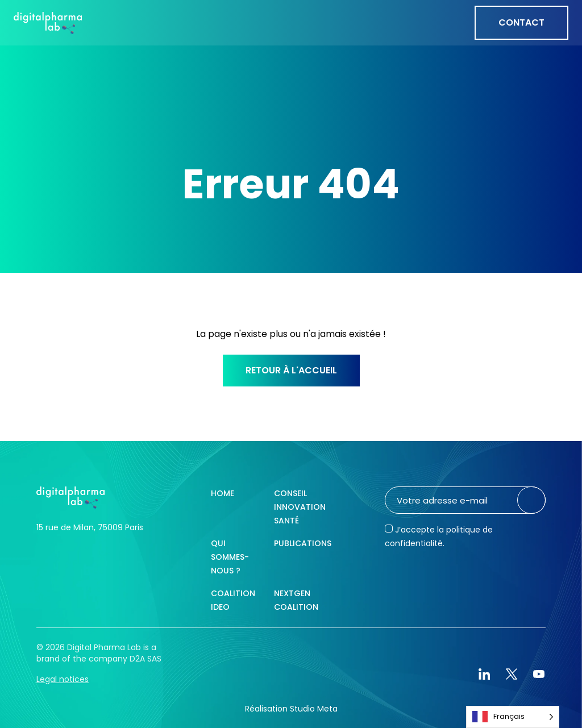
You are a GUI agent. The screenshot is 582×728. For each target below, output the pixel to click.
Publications (303, 543)
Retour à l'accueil (291, 370)
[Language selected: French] (513, 717)
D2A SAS (145, 659)
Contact (521, 22)
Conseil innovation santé (300, 507)
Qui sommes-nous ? (230, 557)
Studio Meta (314, 709)
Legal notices (63, 679)
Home (223, 493)
